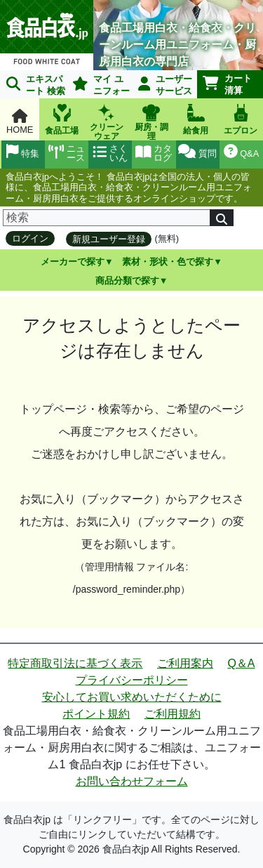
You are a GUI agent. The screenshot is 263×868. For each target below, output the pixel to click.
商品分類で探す (127, 281)
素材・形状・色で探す (168, 262)
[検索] (107, 218)
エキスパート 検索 (36, 85)
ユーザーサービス (166, 85)
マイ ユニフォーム (99, 86)
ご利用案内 (185, 663)
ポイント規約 (96, 714)
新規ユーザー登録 (109, 239)
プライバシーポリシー (132, 680)
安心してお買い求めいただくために (132, 697)
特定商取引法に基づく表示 (75, 663)
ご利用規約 (173, 714)
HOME (20, 122)
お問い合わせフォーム (132, 781)
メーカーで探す (73, 262)
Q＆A (241, 663)
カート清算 (227, 84)
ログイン (30, 238)
